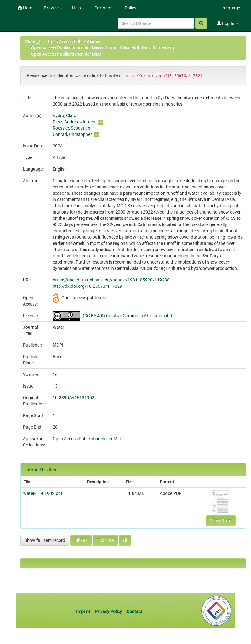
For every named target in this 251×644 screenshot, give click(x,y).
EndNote (105, 540)
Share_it (33, 42)
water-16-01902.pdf (43, 493)
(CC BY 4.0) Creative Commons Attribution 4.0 (127, 316)
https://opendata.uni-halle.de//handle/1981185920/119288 (111, 280)
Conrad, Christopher (72, 134)
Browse (53, 8)
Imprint (84, 611)
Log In (228, 23)
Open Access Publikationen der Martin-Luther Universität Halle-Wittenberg (102, 48)
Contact (134, 611)
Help (78, 8)
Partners (105, 8)
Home (26, 8)
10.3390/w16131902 (73, 398)
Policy (133, 8)
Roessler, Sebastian (71, 128)
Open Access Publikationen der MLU (66, 54)
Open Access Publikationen (74, 42)
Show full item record (45, 540)
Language (232, 8)
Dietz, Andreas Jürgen (74, 122)
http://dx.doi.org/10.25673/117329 (87, 286)
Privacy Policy (108, 611)
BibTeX (81, 540)
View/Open (221, 521)
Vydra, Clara (65, 116)
